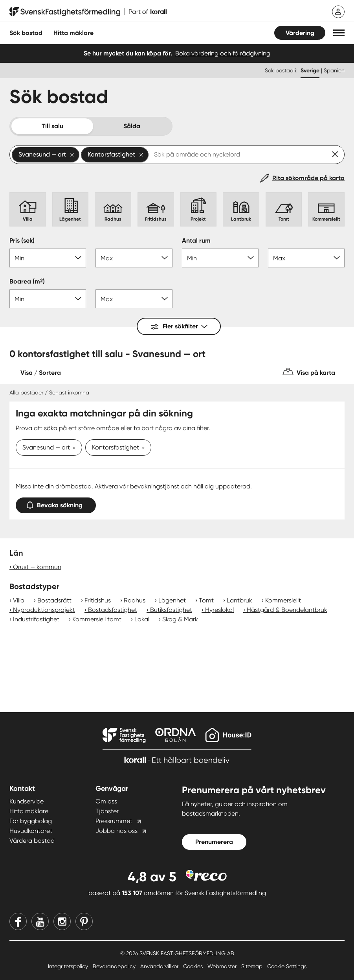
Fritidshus (98, 600)
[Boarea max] (134, 299)
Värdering (300, 33)
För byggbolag (31, 821)
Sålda (132, 126)
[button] (339, 33)
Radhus (135, 600)
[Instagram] (62, 921)
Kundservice (27, 801)
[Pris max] (134, 258)
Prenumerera (214, 842)
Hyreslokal (219, 610)
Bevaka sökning (56, 504)
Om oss (106, 801)
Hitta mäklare (29, 811)
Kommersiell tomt (97, 619)
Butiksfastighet (171, 610)
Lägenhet (172, 600)
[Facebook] (18, 921)
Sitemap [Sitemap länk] (253, 966)
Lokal (142, 619)
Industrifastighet (36, 619)
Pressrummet (114, 821)
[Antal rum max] (306, 258)
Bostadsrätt (54, 600)
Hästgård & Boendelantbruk (287, 610)
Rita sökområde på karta (308, 178)
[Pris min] (48, 258)
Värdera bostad (32, 841)
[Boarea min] (48, 299)
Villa (19, 600)
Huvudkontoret (31, 831)
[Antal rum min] (220, 258)
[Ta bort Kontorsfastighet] (142, 448)
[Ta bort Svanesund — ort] (73, 448)
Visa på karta (316, 373)
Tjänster (107, 811)
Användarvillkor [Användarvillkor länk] (160, 966)
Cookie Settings (287, 966)
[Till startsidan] (88, 12)
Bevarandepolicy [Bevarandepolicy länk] (115, 966)
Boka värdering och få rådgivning (223, 53)
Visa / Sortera (41, 373)
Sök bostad (26, 33)
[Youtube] (40, 921)
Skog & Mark (180, 619)
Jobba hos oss (116, 831)
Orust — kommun (37, 567)
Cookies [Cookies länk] (194, 966)
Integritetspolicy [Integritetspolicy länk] (69, 966)
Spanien (334, 70)
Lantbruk (239, 600)
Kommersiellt (283, 600)
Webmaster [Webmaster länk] (223, 966)
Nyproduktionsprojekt (44, 610)
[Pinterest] (84, 921)
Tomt (206, 600)
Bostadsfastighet (113, 610)
